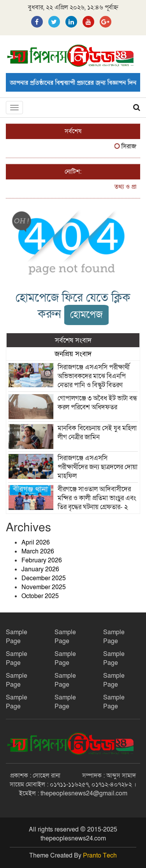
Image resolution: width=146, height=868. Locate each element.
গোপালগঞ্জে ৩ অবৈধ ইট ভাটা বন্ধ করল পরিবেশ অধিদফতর (97, 403)
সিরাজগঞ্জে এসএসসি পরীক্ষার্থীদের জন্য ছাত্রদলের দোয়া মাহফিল (98, 467)
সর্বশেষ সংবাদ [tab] (73, 340)
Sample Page (17, 637)
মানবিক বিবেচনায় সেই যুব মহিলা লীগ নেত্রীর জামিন (97, 433)
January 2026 (40, 569)
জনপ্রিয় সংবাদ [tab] (73, 354)
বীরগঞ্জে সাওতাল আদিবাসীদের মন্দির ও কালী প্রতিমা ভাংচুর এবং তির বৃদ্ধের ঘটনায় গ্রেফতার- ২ (97, 498)
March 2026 (38, 551)
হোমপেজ (86, 315)
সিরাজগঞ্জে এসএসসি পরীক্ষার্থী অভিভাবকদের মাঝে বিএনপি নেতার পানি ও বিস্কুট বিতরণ (94, 376)
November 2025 (44, 587)
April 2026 (36, 543)
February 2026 (42, 560)
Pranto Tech (100, 856)
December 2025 (44, 578)
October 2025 (40, 596)
